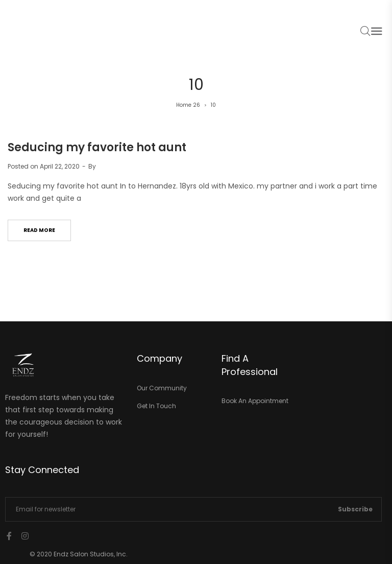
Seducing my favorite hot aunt (97, 147)
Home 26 (188, 105)
